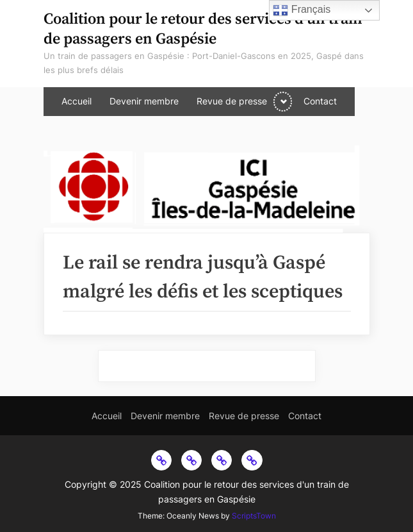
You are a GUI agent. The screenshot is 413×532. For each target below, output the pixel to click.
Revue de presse (232, 101)
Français (302, 10)
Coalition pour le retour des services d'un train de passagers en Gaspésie (203, 29)
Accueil (77, 101)
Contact (320, 101)
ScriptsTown (254, 516)
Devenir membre (144, 101)
